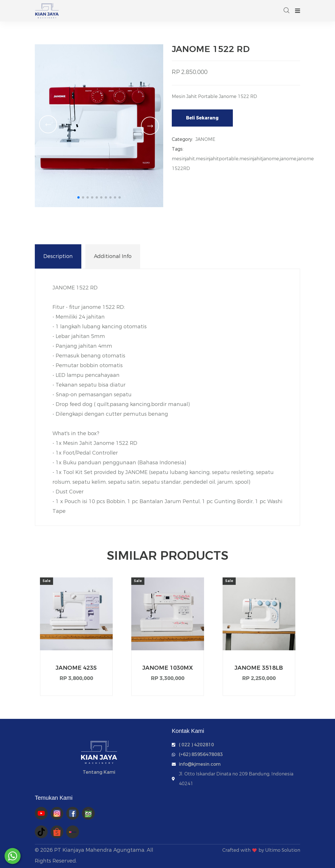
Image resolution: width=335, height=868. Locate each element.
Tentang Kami (99, 772)
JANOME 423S (76, 668)
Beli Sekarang (202, 118)
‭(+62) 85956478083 (201, 754)
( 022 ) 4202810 (196, 745)
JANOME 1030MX (168, 668)
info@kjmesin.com (200, 764)
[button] (78, 197)
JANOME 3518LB (259, 668)
